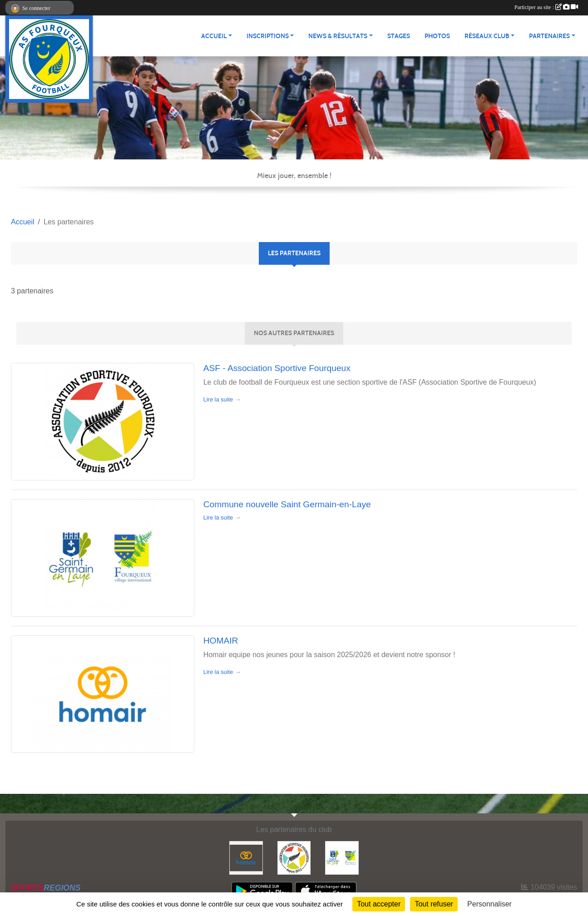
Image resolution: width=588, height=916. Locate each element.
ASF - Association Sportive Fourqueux (277, 368)
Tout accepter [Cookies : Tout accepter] (379, 904)
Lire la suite (218, 399)
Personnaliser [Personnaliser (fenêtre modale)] (489, 904)
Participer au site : (546, 7)
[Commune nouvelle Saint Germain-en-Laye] (342, 857)
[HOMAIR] (246, 857)
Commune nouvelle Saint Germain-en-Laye (287, 504)
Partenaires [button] (549, 36)
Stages (399, 36)
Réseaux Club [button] (487, 36)
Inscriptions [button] (268, 36)
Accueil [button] (214, 36)
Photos (437, 36)
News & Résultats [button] (338, 36)
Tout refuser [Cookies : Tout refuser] (434, 904)
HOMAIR (221, 641)
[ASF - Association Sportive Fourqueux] (294, 857)
